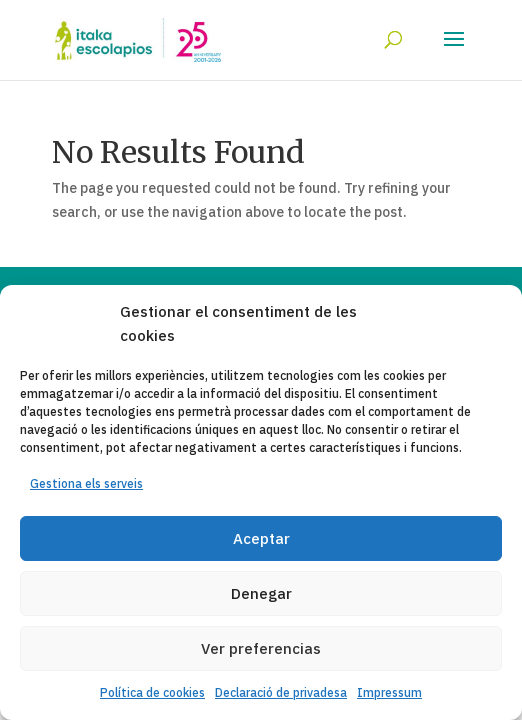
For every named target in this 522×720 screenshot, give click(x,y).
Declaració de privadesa (281, 692)
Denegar (261, 593)
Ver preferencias (261, 648)
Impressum (389, 692)
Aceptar (261, 538)
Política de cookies (152, 692)
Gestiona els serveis (86, 483)
